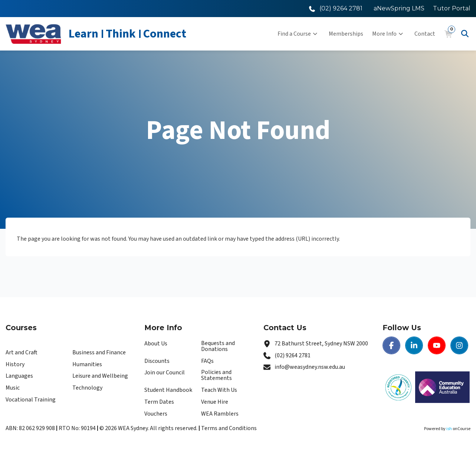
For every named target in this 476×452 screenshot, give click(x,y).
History (15, 364)
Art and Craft (22, 352)
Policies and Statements (216, 375)
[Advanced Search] (465, 34)
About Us (156, 344)
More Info (388, 34)
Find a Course (297, 34)
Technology (87, 388)
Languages (19, 376)
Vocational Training (31, 400)
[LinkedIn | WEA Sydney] (414, 345)
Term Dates (159, 402)
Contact (425, 34)
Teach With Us (219, 390)
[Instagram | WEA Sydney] (459, 345)
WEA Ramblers (220, 414)
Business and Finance (99, 352)
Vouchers (156, 414)
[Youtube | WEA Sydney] (437, 345)
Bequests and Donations (218, 346)
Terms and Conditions (229, 428)
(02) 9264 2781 (293, 355)
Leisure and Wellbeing (100, 376)
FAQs (207, 361)
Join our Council (165, 373)
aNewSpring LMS (399, 8)
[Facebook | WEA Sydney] (391, 345)
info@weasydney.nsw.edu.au (310, 367)
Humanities (87, 364)
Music (13, 388)
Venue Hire (215, 402)
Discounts (157, 361)
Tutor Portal (452, 8)
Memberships (346, 34)
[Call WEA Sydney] (336, 8)
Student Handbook (168, 390)
